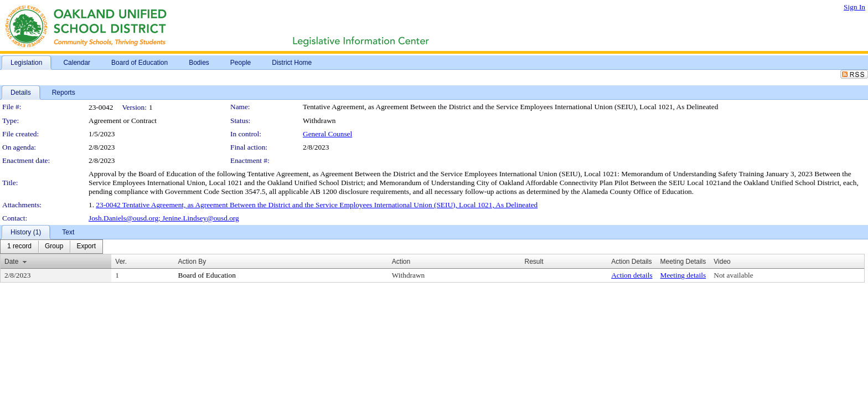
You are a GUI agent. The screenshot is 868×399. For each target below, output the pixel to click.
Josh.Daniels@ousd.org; (125, 218)
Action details (632, 275)
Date (11, 262)
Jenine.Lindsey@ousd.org (201, 218)
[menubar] (51, 247)
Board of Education (207, 275)
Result (534, 262)
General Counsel (327, 134)
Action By (192, 262)
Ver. (121, 262)
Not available (733, 275)
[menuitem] (19, 247)
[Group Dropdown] (54, 247)
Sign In (854, 7)
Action (401, 262)
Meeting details (683, 275)
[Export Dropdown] (86, 247)
